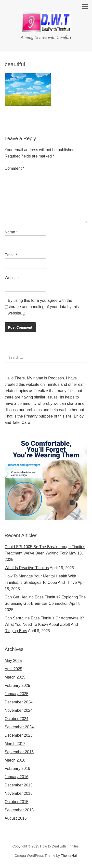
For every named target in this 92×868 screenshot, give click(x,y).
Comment (14, 168)
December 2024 (19, 702)
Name (11, 232)
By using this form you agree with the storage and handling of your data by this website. (43, 307)
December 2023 (19, 735)
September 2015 (19, 810)
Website (12, 278)
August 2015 (16, 818)
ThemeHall (69, 856)
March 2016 (15, 760)
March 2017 (15, 744)
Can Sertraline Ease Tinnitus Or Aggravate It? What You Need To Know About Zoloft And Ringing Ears (44, 624)
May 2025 (13, 661)
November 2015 (19, 793)
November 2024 (19, 710)
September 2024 (19, 727)
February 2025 (17, 685)
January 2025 (17, 694)
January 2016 (17, 777)
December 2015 (19, 785)
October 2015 (17, 802)
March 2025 (15, 677)
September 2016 (19, 752)
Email (11, 255)
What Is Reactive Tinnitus (27, 568)
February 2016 (17, 769)
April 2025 (13, 669)
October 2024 (17, 719)
